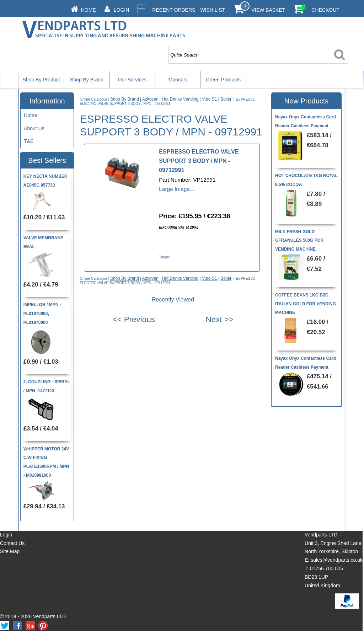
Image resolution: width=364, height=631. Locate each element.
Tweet (164, 257)
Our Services (132, 80)
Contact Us (12, 543)
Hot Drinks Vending (180, 99)
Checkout (325, 10)
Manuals (178, 80)
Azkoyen (150, 99)
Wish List (213, 10)
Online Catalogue (93, 99)
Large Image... (176, 189)
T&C (29, 141)
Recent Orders (174, 10)
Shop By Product (41, 80)
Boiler (226, 99)
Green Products (223, 80)
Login (122, 10)
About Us (34, 128)
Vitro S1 (209, 99)
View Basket (268, 10)
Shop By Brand (87, 80)
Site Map (10, 551)
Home (89, 10)
